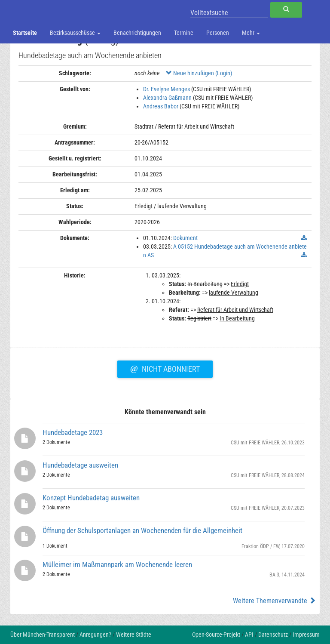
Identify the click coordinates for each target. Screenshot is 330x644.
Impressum (306, 635)
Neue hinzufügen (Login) (199, 73)
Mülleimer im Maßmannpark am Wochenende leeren (117, 564)
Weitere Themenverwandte (274, 601)
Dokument (185, 238)
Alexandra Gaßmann (167, 98)
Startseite (25, 33)
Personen (218, 33)
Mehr (251, 33)
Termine (184, 33)
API (249, 635)
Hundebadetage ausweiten (80, 465)
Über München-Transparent (43, 635)
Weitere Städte (134, 635)
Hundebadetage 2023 (73, 432)
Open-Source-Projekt (216, 635)
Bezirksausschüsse (75, 33)
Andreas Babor (161, 106)
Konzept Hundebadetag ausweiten (91, 498)
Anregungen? (95, 635)
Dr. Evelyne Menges (167, 89)
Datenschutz (273, 635)
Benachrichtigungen (137, 33)
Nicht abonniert (165, 368)
